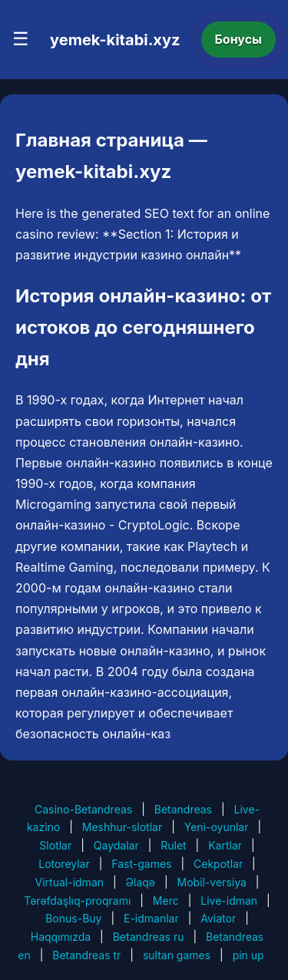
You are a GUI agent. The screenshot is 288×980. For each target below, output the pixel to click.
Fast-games (141, 864)
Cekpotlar (218, 864)
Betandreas (183, 809)
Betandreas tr (86, 955)
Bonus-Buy (73, 918)
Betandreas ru (149, 937)
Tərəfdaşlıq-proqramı (77, 901)
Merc (166, 901)
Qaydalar (116, 845)
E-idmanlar (151, 918)
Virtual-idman (70, 882)
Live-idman (229, 901)
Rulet (173, 845)
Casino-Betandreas (83, 809)
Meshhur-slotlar (122, 827)
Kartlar (225, 845)
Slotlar (55, 845)
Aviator (218, 918)
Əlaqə (141, 882)
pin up (248, 955)
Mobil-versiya (212, 882)
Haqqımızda (61, 937)
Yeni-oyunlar (217, 827)
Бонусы (239, 39)
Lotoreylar (64, 864)
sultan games (177, 955)
